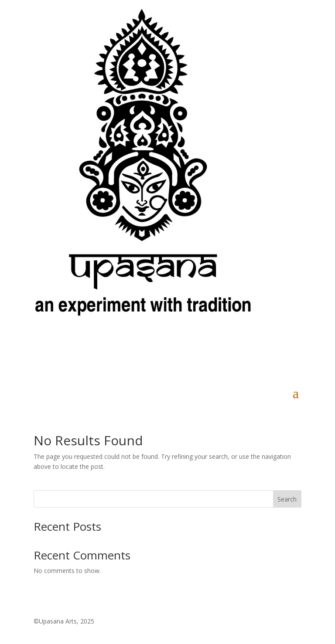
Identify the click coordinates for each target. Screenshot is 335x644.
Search (287, 499)
